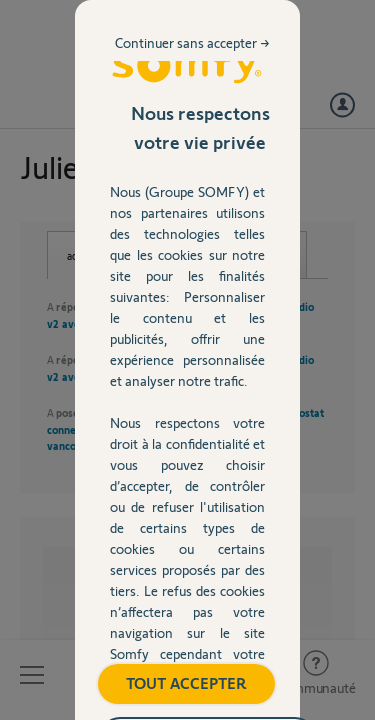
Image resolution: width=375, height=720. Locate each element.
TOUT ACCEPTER (187, 503)
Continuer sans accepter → (255, 144)
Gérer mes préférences (187, 555)
